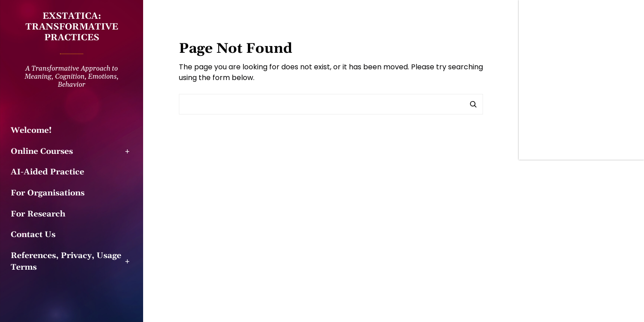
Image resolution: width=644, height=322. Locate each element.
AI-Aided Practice (47, 172)
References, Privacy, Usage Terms (66, 262)
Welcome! (31, 131)
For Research (38, 214)
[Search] (473, 104)
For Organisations (48, 193)
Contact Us (33, 235)
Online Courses (42, 152)
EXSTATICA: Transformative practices (72, 27)
